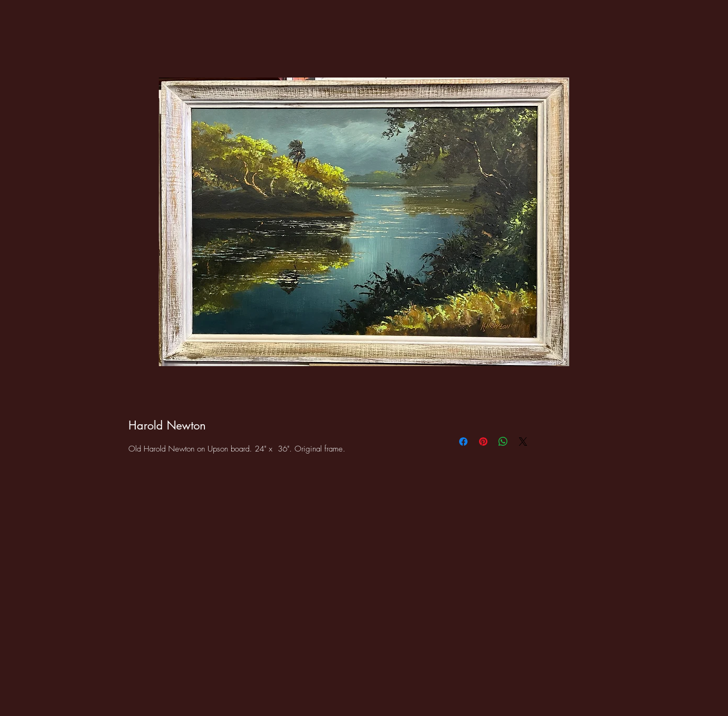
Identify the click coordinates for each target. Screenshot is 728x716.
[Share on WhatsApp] (503, 442)
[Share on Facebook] (463, 442)
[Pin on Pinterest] (483, 442)
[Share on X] (523, 442)
